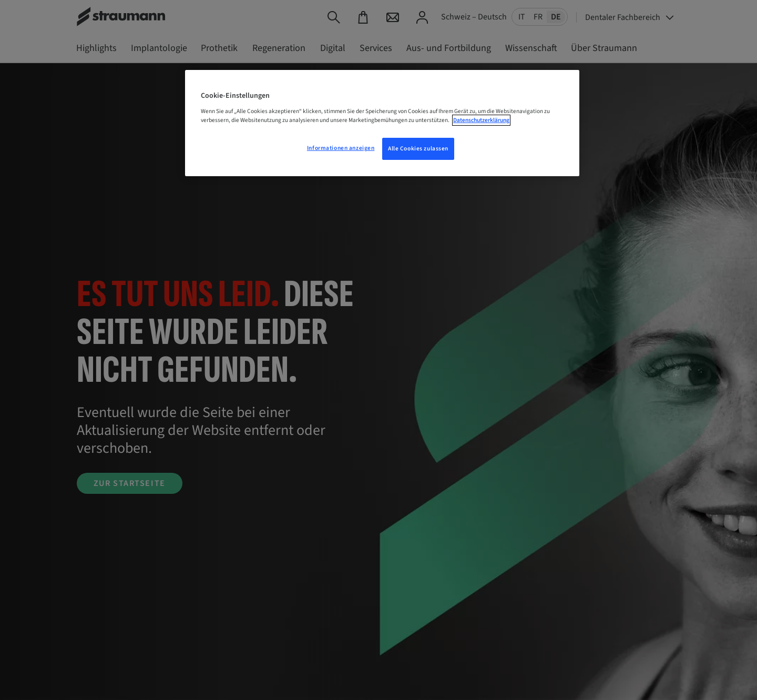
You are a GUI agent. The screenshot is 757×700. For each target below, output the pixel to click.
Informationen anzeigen (341, 148)
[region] (382, 123)
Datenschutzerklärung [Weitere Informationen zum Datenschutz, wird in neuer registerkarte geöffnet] (481, 120)
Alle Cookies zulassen (418, 149)
